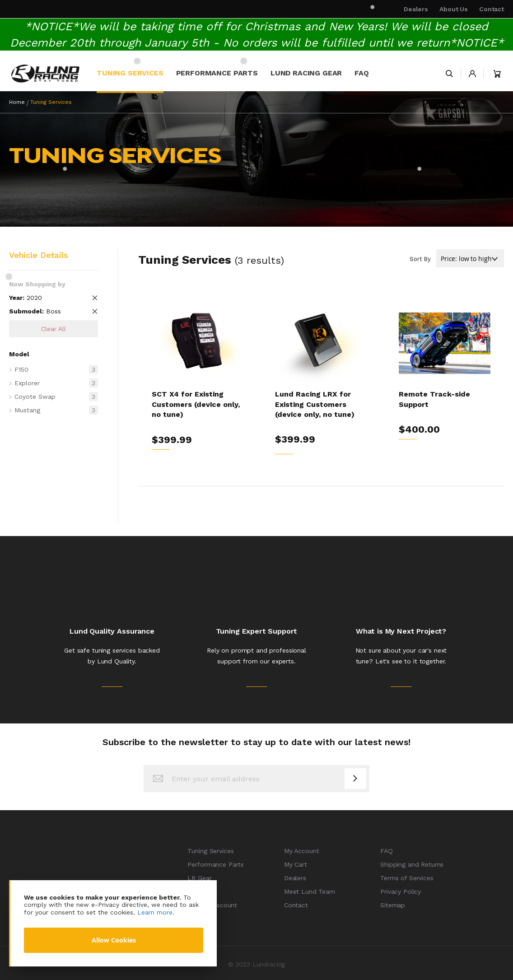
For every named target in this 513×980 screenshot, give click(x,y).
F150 (56, 369)
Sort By (420, 259)
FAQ (387, 851)
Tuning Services (210, 851)
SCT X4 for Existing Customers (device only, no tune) (196, 404)
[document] (114, 923)
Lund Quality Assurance (112, 631)
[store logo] (45, 73)
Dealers (416, 9)
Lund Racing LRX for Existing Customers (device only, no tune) (315, 404)
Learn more (155, 912)
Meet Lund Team (310, 891)
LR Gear (199, 878)
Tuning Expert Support (257, 631)
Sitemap (393, 905)
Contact (492, 9)
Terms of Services (407, 878)
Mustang (56, 410)
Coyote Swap (56, 397)
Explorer (56, 383)
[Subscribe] (355, 779)
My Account (302, 851)
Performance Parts (216, 864)
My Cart (296, 864)
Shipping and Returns (412, 864)
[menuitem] (130, 73)
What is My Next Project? (401, 631)
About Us (454, 9)
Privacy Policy (401, 891)
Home (17, 102)
